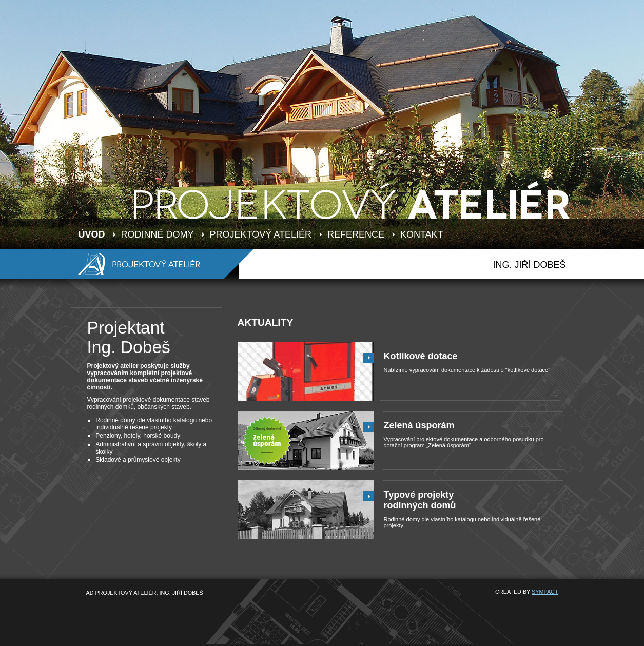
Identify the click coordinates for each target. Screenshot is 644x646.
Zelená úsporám (419, 425)
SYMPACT (545, 592)
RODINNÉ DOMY (158, 234)
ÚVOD (92, 234)
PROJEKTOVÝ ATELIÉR (261, 234)
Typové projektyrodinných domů (420, 500)
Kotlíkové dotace (421, 356)
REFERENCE (356, 234)
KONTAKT (422, 234)
